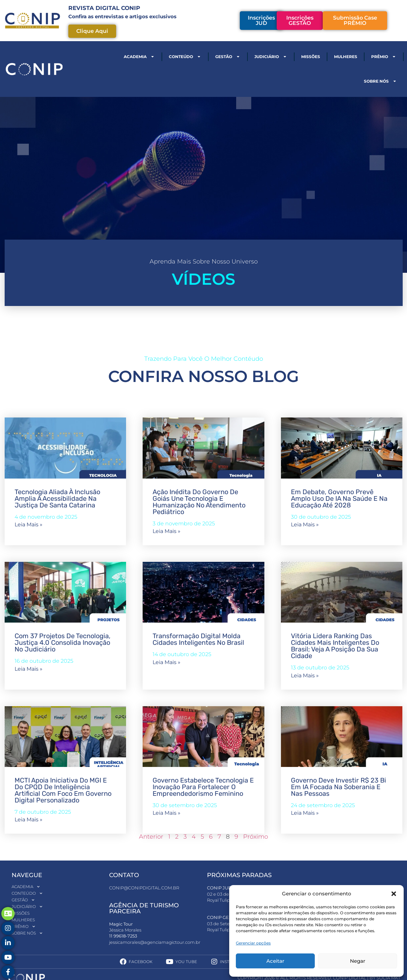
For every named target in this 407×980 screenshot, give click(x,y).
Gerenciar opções (253, 943)
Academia (139, 57)
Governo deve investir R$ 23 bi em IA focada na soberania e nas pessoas (339, 787)
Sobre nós (380, 81)
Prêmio (384, 57)
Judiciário (271, 57)
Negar (358, 961)
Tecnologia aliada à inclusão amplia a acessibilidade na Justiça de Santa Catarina (57, 498)
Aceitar (275, 961)
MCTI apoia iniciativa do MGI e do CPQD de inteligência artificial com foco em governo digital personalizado (63, 790)
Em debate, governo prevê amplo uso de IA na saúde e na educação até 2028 (339, 498)
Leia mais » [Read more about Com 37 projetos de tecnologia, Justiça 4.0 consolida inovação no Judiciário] (29, 669)
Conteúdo (185, 57)
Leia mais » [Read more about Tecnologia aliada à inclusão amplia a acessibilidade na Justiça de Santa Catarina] (29, 525)
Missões (311, 57)
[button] (394, 894)
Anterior (151, 837)
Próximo (256, 837)
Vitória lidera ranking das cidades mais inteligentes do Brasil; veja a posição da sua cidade (335, 646)
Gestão (228, 57)
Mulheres (346, 57)
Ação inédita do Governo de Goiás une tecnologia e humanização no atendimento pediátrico (199, 502)
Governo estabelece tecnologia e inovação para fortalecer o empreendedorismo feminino (203, 787)
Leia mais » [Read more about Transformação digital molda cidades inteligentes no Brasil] (167, 662)
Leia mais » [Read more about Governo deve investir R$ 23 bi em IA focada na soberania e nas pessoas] (305, 813)
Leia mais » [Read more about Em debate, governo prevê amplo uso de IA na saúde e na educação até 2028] (305, 525)
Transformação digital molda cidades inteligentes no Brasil (199, 639)
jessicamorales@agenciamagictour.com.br (155, 942)
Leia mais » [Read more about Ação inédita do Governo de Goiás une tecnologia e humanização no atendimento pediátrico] (167, 531)
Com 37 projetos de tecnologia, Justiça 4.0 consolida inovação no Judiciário (63, 642)
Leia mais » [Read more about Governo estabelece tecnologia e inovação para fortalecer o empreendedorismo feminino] (167, 813)
